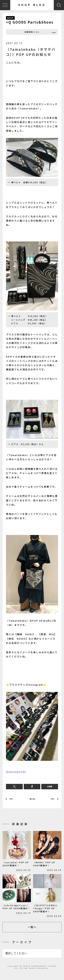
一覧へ (32, 930)
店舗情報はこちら (32, 33)
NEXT (52, 801)
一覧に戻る (32, 801)
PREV (12, 801)
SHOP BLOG (32, 5)
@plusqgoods (16, 773)
